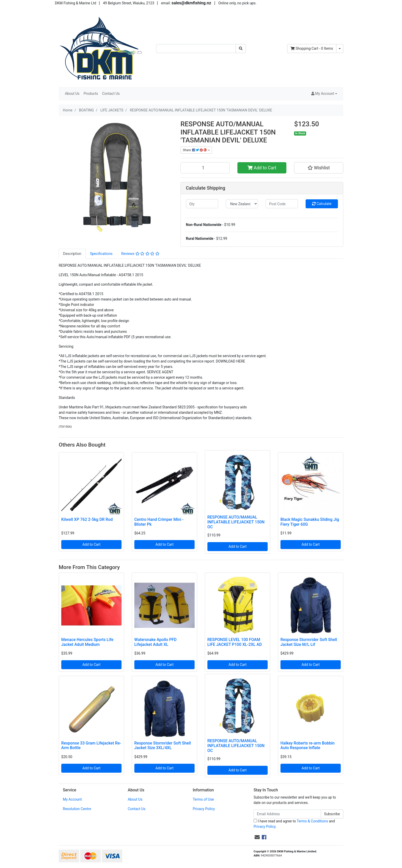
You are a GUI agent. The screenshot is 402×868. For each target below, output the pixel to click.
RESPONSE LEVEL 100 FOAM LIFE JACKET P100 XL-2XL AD (235, 642)
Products (91, 94)
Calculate (322, 204)
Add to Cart (262, 168)
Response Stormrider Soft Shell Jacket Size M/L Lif (309, 642)
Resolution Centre (77, 809)
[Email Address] (287, 814)
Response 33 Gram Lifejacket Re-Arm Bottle (91, 746)
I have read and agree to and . (294, 824)
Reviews (140, 254)
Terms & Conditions (312, 821)
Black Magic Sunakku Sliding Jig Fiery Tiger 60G (310, 522)
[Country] (242, 204)
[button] (324, 94)
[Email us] (257, 837)
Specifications (101, 254)
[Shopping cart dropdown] (340, 49)
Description (72, 254)
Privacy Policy (204, 809)
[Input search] (196, 49)
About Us (72, 94)
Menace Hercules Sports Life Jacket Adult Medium (87, 642)
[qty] (202, 204)
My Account (72, 799)
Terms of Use (203, 799)
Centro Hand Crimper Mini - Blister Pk (159, 522)
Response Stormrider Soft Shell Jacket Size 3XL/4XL (163, 746)
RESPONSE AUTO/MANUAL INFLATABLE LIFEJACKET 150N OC (236, 522)
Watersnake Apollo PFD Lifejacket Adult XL (155, 642)
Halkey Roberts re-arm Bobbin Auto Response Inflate (308, 746)
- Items (312, 48)
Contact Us (111, 94)
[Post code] (282, 204)
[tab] (72, 254)
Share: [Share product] (195, 150)
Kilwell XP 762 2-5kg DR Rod (87, 519)
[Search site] (241, 49)
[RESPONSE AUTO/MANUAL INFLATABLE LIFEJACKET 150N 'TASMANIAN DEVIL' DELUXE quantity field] (205, 168)
